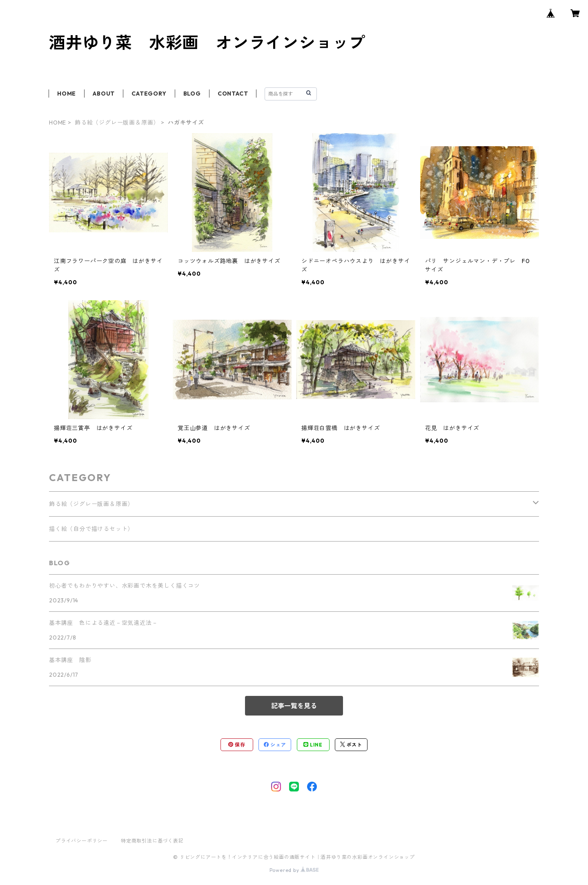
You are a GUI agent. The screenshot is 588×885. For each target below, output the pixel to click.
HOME (67, 94)
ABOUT (104, 94)
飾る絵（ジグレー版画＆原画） (117, 123)
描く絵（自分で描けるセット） (91, 529)
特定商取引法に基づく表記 (152, 841)
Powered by (294, 870)
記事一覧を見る (294, 706)
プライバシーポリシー (82, 841)
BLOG (192, 94)
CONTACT (233, 94)
